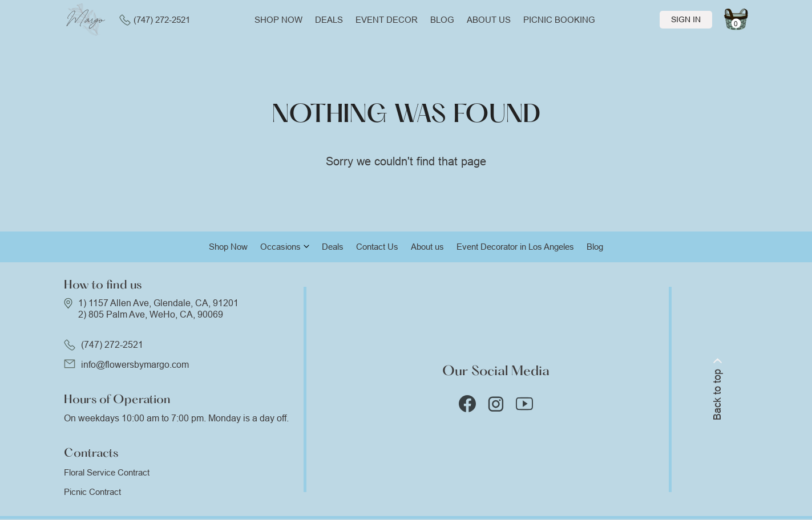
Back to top (717, 389)
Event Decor (387, 20)
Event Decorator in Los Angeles (515, 247)
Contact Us (377, 247)
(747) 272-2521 (155, 20)
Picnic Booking (559, 20)
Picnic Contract (92, 492)
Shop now (278, 20)
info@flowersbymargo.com (135, 365)
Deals (329, 20)
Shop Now (228, 247)
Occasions (280, 247)
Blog (442, 20)
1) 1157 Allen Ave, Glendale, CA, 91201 (158, 303)
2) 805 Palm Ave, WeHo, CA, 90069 (151, 314)
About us (489, 20)
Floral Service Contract (107, 472)
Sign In (686, 19)
